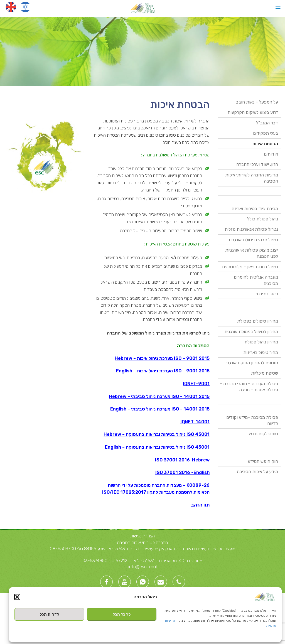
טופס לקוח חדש (263, 434)
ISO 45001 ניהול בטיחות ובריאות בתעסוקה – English (157, 447)
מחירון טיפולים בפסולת (258, 321)
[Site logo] (143, 8)
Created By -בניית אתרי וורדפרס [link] (244, 598)
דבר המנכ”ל (267, 123)
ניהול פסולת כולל (263, 219)
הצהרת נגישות (142, 536)
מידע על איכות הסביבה (257, 472)
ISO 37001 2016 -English (182, 472)
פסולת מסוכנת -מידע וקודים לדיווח (252, 420)
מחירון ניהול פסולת (261, 342)
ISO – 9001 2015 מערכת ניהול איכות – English (163, 371)
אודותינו (271, 154)
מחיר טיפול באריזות (261, 352)
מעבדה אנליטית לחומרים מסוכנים (256, 280)
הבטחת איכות (265, 144)
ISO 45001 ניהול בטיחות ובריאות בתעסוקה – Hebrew (157, 434)
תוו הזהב (200, 505)
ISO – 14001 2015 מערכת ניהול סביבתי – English (160, 409)
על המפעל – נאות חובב (257, 102)
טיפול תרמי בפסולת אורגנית (253, 240)
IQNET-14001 (195, 422)
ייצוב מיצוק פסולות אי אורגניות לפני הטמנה (252, 253)
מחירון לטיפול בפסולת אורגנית (251, 332)
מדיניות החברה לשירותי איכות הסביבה (252, 178)
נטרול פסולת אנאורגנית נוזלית (251, 229)
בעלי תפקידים (266, 133)
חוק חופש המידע (263, 461)
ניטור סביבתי (267, 294)
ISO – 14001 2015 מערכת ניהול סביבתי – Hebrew (159, 396)
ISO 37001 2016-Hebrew (182, 460)
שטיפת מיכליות (265, 373)
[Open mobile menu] (278, 8)
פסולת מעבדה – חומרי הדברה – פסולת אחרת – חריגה (249, 387)
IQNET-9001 (196, 384)
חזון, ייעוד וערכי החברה (257, 164)
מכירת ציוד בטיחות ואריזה (255, 209)
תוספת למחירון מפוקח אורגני (252, 363)
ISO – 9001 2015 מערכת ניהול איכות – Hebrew (162, 358)
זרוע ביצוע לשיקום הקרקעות (253, 112)
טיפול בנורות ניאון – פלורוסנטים (250, 267)
